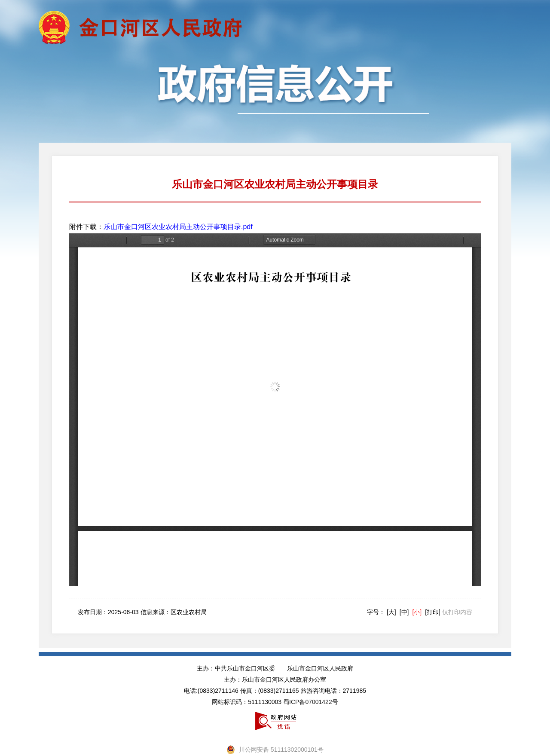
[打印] (433, 612)
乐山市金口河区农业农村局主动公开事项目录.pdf (178, 227)
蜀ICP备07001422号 (311, 702)
